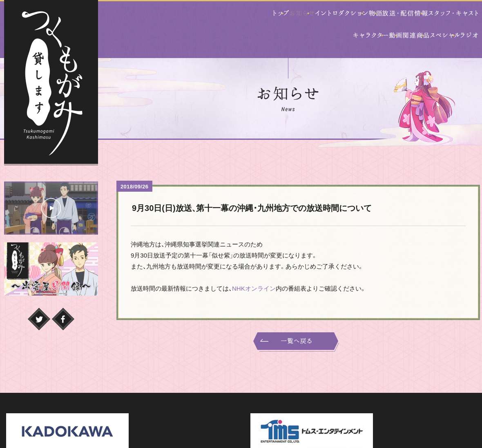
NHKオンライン (254, 268)
